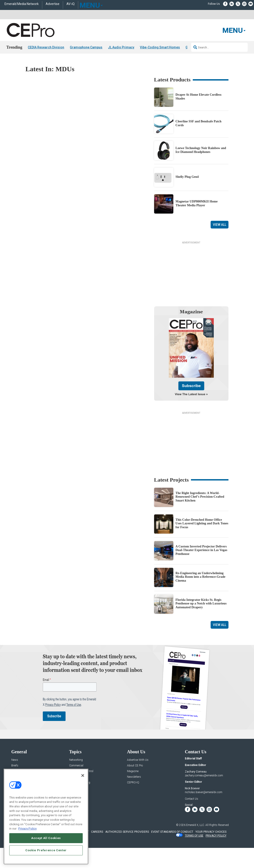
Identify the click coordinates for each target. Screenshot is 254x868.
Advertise (53, 4)
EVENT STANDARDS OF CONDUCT (172, 851)
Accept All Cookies (46, 838)
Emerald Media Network (22, 4)
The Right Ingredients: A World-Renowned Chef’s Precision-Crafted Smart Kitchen (200, 516)
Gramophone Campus (86, 47)
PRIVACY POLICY (216, 855)
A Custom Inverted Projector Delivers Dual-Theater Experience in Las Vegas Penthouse (201, 570)
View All (220, 225)
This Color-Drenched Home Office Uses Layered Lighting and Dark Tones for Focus (202, 543)
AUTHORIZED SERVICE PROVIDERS (127, 851)
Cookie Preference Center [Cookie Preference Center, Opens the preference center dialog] (46, 850)
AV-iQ (71, 4)
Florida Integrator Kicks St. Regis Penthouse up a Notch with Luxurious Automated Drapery (201, 623)
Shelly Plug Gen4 (187, 177)
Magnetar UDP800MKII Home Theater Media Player (197, 203)
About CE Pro (135, 785)
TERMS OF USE (194, 855)
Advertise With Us (138, 779)
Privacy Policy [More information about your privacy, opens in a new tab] (27, 829)
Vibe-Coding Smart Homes (160, 47)
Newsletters (134, 796)
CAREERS (97, 851)
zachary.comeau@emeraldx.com (204, 795)
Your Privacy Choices (211, 851)
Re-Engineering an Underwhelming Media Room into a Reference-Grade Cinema (201, 596)
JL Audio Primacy (121, 47)
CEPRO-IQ (133, 802)
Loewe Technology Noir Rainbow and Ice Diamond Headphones (201, 150)
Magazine (133, 791)
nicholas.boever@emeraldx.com (204, 812)
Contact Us (192, 818)
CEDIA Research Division (46, 47)
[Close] (83, 775)
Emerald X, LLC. (195, 844)
